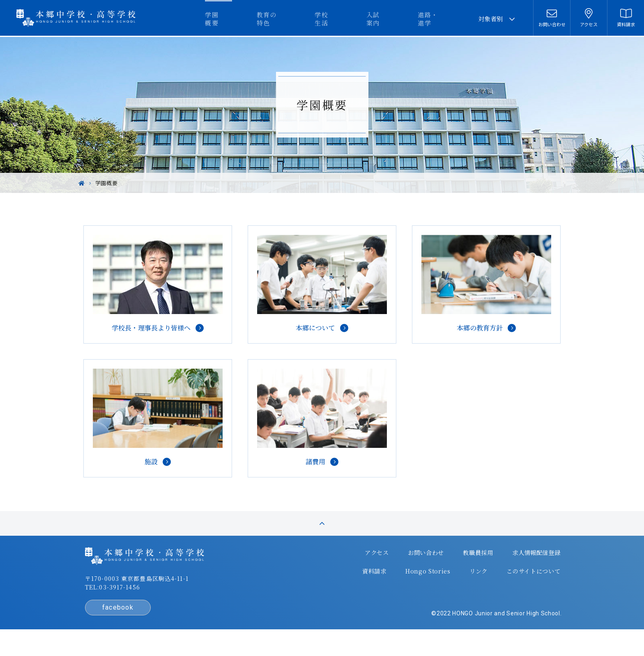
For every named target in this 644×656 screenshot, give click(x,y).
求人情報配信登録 (512, 567)
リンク (454, 583)
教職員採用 (454, 567)
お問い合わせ (402, 567)
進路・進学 (443, 19)
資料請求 (352, 583)
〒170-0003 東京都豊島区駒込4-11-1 (158, 594)
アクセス (353, 567)
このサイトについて (509, 583)
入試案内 (396, 19)
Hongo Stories (405, 583)
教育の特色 (305, 19)
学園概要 (258, 19)
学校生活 (352, 19)
